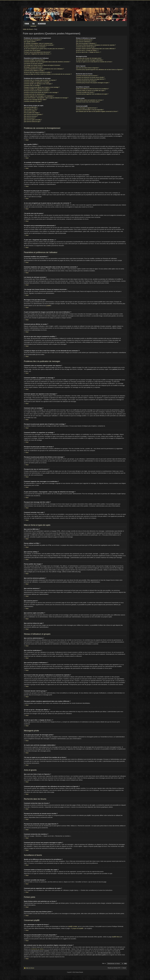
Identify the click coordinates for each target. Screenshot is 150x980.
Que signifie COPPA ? (30, 42)
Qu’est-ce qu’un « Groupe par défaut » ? (87, 50)
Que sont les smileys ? (30, 111)
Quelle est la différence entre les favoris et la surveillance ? (92, 89)
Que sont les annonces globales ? (33, 114)
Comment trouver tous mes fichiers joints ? (88, 102)
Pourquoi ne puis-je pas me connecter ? (35, 47)
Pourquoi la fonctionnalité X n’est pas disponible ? (90, 110)
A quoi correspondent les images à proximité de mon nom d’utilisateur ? (44, 69)
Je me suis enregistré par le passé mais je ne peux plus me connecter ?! (44, 49)
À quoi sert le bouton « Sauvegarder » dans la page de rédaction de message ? (46, 98)
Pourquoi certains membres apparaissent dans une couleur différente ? (96, 49)
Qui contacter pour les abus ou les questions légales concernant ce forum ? (97, 111)
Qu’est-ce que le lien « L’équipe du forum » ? (89, 52)
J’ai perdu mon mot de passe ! (32, 50)
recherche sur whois (37, 949)
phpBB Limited (73, 926)
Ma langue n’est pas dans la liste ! (33, 67)
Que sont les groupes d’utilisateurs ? (86, 43)
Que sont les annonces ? (31, 116)
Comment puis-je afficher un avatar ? (34, 71)
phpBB (48, 306)
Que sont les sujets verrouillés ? (33, 120)
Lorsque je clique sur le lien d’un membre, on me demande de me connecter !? (48, 74)
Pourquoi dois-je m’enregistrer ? (33, 40)
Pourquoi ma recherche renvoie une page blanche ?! (91, 79)
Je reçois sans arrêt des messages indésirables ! (90, 60)
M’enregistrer (117, 14)
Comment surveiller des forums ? (85, 92)
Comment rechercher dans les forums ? (87, 76)
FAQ (33, 24)
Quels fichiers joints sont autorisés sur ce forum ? (90, 100)
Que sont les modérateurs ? (84, 42)
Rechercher (42, 24)
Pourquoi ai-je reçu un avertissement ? (35, 94)
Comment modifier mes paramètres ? (34, 60)
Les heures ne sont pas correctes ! (34, 64)
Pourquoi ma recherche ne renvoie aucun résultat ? (90, 77)
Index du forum (28, 29)
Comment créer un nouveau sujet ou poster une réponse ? (40, 80)
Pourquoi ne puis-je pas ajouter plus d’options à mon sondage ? (42, 87)
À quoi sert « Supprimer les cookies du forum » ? (38, 54)
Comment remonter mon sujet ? (33, 101)
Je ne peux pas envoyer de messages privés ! (89, 58)
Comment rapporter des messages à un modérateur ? (39, 96)
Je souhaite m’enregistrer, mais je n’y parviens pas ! (38, 43)
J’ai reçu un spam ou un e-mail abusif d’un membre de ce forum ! (94, 62)
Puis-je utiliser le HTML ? (31, 109)
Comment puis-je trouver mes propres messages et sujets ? (93, 83)
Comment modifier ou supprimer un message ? (37, 82)
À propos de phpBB (77, 928)
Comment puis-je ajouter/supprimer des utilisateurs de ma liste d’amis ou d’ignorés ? (100, 70)
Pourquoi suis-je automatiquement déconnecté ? (37, 52)
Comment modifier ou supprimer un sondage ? (37, 89)
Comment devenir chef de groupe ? (86, 47)
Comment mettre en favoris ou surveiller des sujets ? (91, 91)
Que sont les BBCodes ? (31, 107)
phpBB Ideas (116, 937)
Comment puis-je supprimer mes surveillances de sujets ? (92, 94)
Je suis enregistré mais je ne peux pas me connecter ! (39, 45)
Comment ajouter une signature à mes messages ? (38, 84)
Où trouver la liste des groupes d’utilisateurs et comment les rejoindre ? (96, 45)
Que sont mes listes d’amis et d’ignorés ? (87, 68)
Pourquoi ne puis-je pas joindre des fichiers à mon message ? (41, 92)
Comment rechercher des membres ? (86, 81)
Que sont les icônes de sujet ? (32, 122)
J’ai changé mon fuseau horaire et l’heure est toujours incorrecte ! (42, 65)
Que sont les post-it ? (30, 118)
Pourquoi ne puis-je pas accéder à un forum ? (37, 91)
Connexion (102, 14)
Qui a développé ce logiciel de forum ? (87, 108)
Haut (27, 140)
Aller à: (104, 963)
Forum (27, 24)
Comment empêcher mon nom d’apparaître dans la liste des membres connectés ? (47, 62)
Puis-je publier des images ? (32, 113)
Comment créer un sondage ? (32, 86)
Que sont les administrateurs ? (85, 40)
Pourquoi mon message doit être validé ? (35, 100)
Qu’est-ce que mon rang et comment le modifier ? (38, 72)
